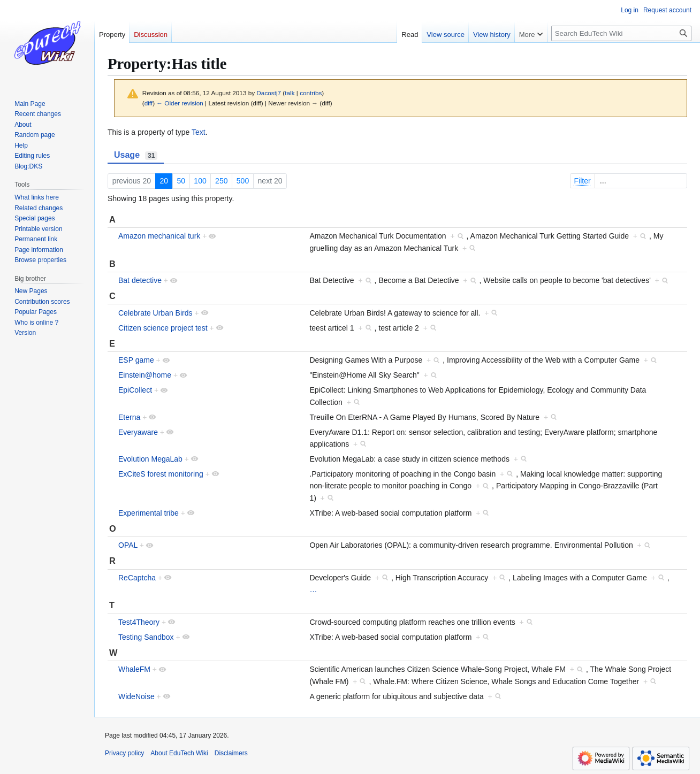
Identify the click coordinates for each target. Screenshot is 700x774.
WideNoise (136, 696)
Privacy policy (124, 753)
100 (200, 181)
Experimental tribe (149, 513)
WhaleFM (134, 669)
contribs (311, 93)
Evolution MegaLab (150, 459)
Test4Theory (139, 622)
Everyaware (138, 432)
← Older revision (180, 103)
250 (221, 181)
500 (243, 181)
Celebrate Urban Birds (155, 313)
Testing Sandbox (146, 637)
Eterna (129, 417)
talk (290, 93)
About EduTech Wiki (179, 753)
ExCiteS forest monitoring (161, 474)
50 (181, 181)
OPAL (128, 545)
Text (199, 132)
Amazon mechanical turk (159, 236)
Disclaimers (231, 753)
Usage (136, 155)
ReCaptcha (137, 578)
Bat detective (140, 280)
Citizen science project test (163, 328)
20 (164, 181)
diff (149, 103)
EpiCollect (135, 390)
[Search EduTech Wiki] (621, 33)
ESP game (136, 360)
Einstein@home (145, 375)
